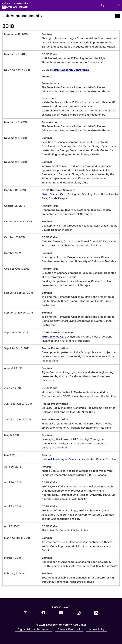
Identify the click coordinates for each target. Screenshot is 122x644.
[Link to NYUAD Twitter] (26, 613)
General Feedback (69, 629)
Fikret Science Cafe (54, 194)
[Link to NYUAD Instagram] (79, 613)
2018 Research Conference (71, 70)
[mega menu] (117, 6)
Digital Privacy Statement (34, 629)
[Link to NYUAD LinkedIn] (96, 613)
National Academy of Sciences (61, 459)
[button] (103, 6)
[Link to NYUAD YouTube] (61, 613)
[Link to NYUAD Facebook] (43, 613)
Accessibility (97, 629)
